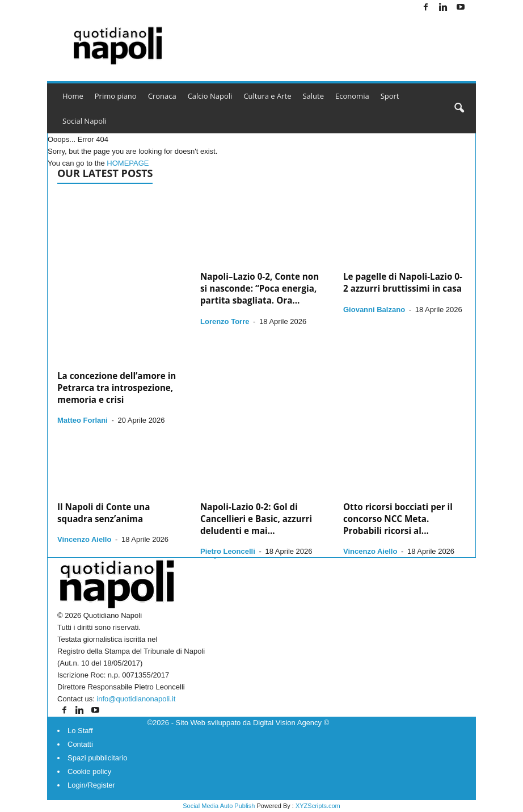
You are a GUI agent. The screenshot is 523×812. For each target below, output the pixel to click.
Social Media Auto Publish (219, 806)
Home (73, 96)
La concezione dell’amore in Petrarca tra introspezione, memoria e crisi (117, 388)
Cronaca (162, 96)
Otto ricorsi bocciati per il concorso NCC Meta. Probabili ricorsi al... (398, 519)
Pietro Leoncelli (228, 551)
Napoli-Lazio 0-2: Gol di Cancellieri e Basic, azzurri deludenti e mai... (256, 519)
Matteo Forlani (83, 420)
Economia (352, 96)
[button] (459, 108)
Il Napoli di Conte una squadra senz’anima (104, 513)
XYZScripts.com (318, 806)
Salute (313, 96)
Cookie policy (89, 771)
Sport (390, 96)
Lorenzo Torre (225, 321)
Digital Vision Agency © (291, 723)
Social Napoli (85, 121)
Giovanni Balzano (374, 310)
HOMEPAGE (128, 163)
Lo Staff (80, 731)
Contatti (80, 744)
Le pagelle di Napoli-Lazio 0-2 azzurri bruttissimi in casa (403, 282)
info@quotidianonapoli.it (136, 699)
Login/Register (91, 785)
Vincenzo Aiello (84, 539)
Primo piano (116, 96)
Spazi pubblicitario (98, 758)
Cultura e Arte (267, 96)
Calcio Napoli (210, 96)
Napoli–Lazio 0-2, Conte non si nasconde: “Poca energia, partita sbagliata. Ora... (260, 288)
